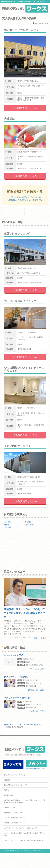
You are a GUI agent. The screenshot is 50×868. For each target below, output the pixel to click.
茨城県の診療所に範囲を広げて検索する (25, 200)
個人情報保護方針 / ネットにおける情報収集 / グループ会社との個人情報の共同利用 (25, 801)
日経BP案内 (8, 795)
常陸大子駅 (30, 525)
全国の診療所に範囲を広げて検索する (25, 197)
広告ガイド (8, 790)
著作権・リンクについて (13, 823)
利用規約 (7, 780)
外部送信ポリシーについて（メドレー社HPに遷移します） (24, 842)
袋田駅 (7, 525)
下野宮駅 (8, 527)
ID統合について (10, 808)
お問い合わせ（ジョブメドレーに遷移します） (21, 828)
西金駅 (28, 522)
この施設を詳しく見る (25, 108)
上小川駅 (8, 522)
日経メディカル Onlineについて (15, 785)
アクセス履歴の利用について (15, 818)
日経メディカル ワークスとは (15, 775)
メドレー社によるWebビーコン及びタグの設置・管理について (25, 834)
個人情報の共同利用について (15, 813)
